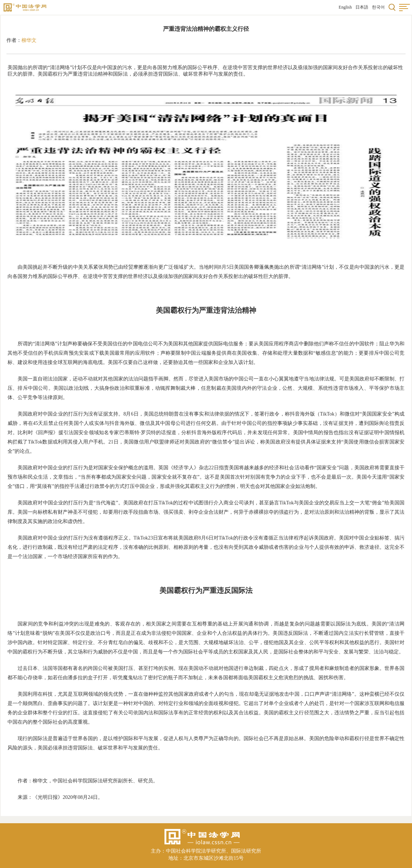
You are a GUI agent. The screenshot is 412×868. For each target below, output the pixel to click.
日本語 (362, 7)
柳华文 (29, 40)
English (345, 7)
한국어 (378, 7)
